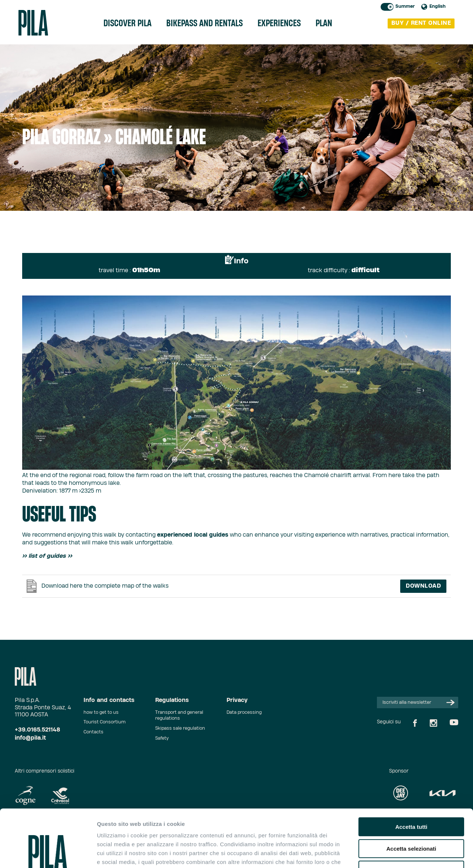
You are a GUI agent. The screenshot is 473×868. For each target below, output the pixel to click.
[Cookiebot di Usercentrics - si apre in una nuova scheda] (48, 854)
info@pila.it (30, 738)
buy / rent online (421, 23)
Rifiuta (411, 821)
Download (423, 586)
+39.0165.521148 (38, 730)
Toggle (387, 7)
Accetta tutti (411, 778)
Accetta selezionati (411, 799)
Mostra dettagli (389, 853)
